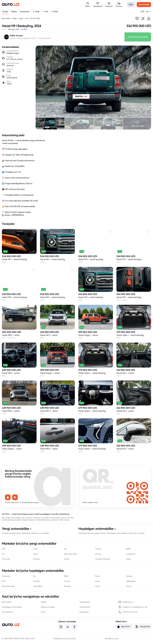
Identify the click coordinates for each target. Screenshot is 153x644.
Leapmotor (131, 554)
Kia (3, 554)
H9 (27, 18)
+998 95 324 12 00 (128, 612)
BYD (4, 549)
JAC (66, 549)
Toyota (98, 549)
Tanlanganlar (85, 602)
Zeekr (128, 559)
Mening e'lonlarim (48, 607)
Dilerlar (44, 602)
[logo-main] (11, 5)
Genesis (129, 576)
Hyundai (36, 559)
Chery (35, 549)
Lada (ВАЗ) (38, 586)
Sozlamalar (84, 612)
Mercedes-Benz (71, 554)
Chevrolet (6, 559)
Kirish (131, 4)
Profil (43, 612)
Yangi (15, 18)
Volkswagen (131, 581)
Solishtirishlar (85, 607)
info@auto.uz (126, 602)
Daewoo (67, 586)
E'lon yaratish (7, 612)
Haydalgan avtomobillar (12, 607)
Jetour (67, 559)
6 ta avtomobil (44, 38)
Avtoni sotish (144, 4)
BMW (128, 549)
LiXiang (98, 554)
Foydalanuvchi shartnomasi (64, 639)
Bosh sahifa (6, 18)
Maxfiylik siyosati (112, 639)
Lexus (97, 581)
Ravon (98, 576)
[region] (93, 81)
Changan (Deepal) (102, 559)
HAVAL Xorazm (16, 36)
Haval (21, 18)
